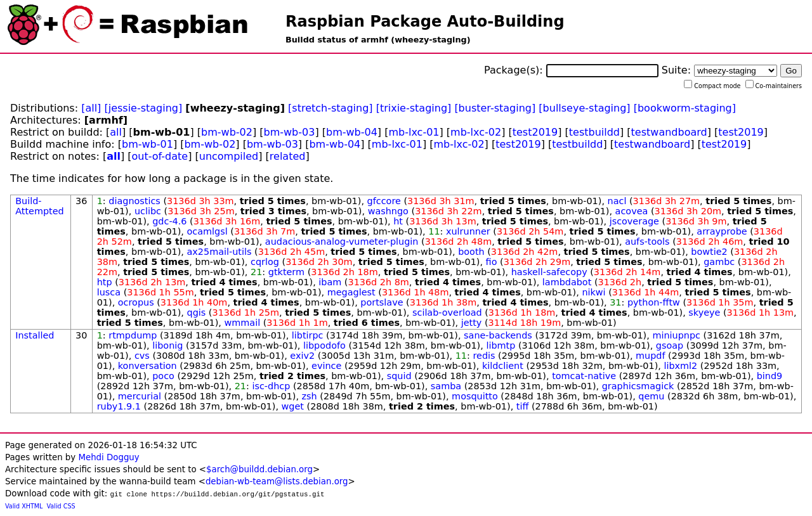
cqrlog (265, 262)
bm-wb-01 (147, 144)
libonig (167, 345)
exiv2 (302, 356)
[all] (91, 108)
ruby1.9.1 (119, 406)
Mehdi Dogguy (108, 457)
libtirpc (308, 335)
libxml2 (680, 366)
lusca (109, 292)
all (116, 132)
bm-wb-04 (352, 132)
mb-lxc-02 (476, 132)
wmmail (243, 323)
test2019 (535, 132)
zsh (310, 396)
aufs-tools (647, 242)
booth (471, 252)
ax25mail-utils (219, 252)
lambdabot (567, 282)
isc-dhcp (271, 386)
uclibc (148, 211)
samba (446, 386)
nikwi (593, 292)
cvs (142, 356)
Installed (35, 335)
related (288, 156)
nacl (617, 201)
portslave (382, 302)
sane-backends (498, 335)
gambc (719, 262)
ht (398, 221)
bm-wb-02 (227, 132)
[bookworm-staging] (685, 108)
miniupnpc (676, 335)
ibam (330, 282)
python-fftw (654, 302)
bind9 (770, 376)
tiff (523, 406)
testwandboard (669, 132)
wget (293, 406)
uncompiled (229, 156)
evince (326, 366)
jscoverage (634, 221)
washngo (388, 211)
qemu (651, 396)
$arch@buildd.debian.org (259, 469)
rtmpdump (133, 335)
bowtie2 (709, 252)
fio (492, 262)
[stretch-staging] (330, 108)
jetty (472, 323)
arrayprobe (722, 231)
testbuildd (594, 132)
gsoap (670, 345)
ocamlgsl (207, 231)
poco (163, 376)
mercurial (140, 396)
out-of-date (160, 156)
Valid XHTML (24, 506)
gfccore (384, 201)
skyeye (704, 313)
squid (399, 376)
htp (105, 282)
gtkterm (286, 272)
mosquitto (475, 396)
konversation (147, 366)
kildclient (503, 366)
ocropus (136, 302)
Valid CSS (61, 506)
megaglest (351, 292)
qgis (197, 313)
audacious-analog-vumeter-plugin (342, 242)
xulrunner (468, 231)
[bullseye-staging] (584, 108)
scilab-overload (447, 313)
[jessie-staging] (143, 108)
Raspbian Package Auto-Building (425, 22)
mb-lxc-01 (414, 132)
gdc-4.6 (169, 221)
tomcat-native (584, 376)
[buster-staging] (495, 108)
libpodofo (324, 345)
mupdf (650, 356)
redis (484, 356)
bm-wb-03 (290, 132)
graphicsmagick (638, 386)
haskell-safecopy (549, 272)
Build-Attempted (40, 206)
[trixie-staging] (414, 108)
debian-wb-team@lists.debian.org (277, 481)
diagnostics (134, 201)
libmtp (501, 345)
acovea (632, 211)
